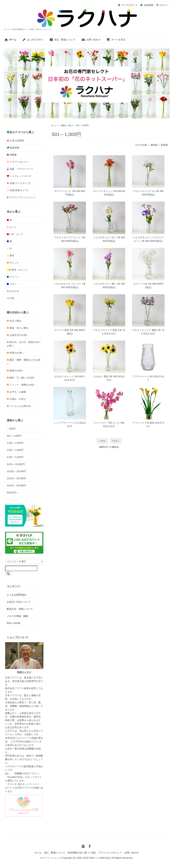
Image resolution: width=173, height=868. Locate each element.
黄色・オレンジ (20, 270)
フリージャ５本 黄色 (144, 423)
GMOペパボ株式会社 (100, 858)
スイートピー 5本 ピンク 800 (109, 423)
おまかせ (14, 291)
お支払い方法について (19, 602)
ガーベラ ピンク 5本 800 (67, 191)
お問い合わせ (91, 40)
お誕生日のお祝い (19, 335)
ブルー (13, 284)
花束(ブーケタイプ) (20, 183)
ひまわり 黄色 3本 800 (105, 376)
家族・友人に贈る (19, 328)
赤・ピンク (17, 234)
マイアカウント (128, 5)
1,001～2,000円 (15, 443)
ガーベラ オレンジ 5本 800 (107, 191)
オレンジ (14, 263)
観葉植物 (15, 148)
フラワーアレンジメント (22, 197)
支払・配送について (62, 40)
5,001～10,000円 (16, 464)
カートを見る (116, 40)
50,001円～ (13, 493)
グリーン (14, 277)
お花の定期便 (17, 141)
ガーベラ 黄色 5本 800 (66, 330)
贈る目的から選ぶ (18, 312)
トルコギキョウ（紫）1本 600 (109, 284)
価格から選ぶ (67, 125)
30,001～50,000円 (16, 485)
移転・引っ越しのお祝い (23, 378)
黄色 (12, 256)
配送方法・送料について (20, 609)
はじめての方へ (33, 40)
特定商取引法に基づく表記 (82, 853)
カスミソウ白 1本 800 (145, 284)
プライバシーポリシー (110, 853)
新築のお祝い (17, 371)
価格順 (154, 145)
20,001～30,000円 (16, 478)
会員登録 (147, 5)
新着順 (164, 145)
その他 (10, 298)
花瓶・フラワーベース (21, 169)
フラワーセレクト (19, 162)
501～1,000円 (82, 125)
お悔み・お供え (18, 399)
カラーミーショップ (50, 858)
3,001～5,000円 (15, 457)
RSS (9, 623)
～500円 (11, 429)
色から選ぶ (14, 212)
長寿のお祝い (17, 353)
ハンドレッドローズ (21, 176)
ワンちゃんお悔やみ (20, 406)
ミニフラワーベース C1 (66, 423)
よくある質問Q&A (16, 595)
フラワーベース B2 (143, 376)
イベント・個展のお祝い (23, 385)
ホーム (54, 125)
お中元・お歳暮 (18, 392)
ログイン (162, 5)
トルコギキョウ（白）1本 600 (109, 237)
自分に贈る (15, 321)
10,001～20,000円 (16, 471)
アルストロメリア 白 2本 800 (148, 191)
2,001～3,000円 (15, 450)
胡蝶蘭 (13, 155)
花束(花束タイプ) (19, 190)
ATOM (17, 623)
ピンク (13, 227)
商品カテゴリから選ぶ (20, 132)
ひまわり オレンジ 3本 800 (69, 376)
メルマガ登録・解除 (17, 616)
